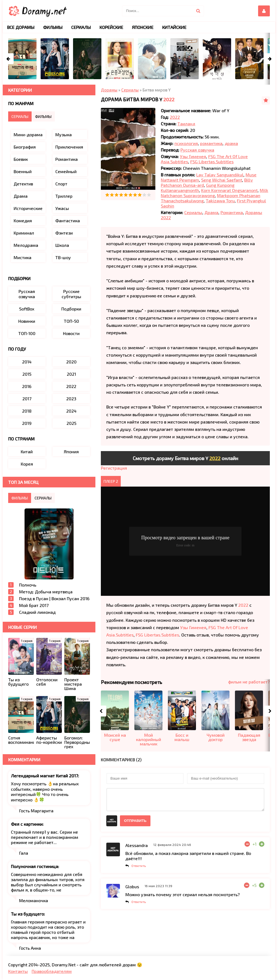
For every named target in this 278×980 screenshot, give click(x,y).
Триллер (64, 196)
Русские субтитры (71, 294)
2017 (27, 399)
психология (186, 143)
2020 (71, 362)
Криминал (24, 233)
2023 (71, 399)
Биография (25, 147)
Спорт (61, 184)
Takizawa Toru (220, 201)
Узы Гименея (193, 156)
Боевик (21, 159)
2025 (71, 423)
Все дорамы (21, 27)
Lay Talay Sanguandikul (220, 175)
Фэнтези (64, 233)
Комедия (23, 220)
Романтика (232, 212)
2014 (27, 362)
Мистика (22, 257)
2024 (71, 411)
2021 (71, 374)
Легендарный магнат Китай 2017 (44, 776)
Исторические (28, 208)
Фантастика (68, 220)
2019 (27, 423)
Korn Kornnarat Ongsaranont (229, 190)
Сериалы (193, 212)
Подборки (71, 309)
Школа (62, 245)
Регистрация (114, 468)
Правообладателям (52, 971)
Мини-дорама (28, 134)
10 (149, 195)
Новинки (27, 321)
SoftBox (27, 309)
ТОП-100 (27, 333)
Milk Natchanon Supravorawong (214, 193)
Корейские (111, 27)
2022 (169, 99)
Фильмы (53, 27)
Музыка (64, 134)
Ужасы (62, 208)
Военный (23, 171)
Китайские (174, 27)
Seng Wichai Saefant (222, 180)
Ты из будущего (27, 914)
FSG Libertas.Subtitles (212, 162)
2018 (27, 411)
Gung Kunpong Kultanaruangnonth (198, 188)
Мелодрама (26, 245)
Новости (71, 333)
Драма (211, 212)
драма (231, 143)
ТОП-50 (71, 321)
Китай (27, 451)
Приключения (69, 147)
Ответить (139, 866)
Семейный (66, 171)
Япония (71, 451)
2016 (27, 386)
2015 (27, 374)
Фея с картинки (27, 824)
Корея (27, 464)
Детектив (23, 184)
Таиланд (186, 124)
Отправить (135, 821)
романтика (211, 143)
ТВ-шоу (63, 257)
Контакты (18, 971)
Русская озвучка (197, 150)
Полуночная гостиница (34, 866)
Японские (143, 27)
